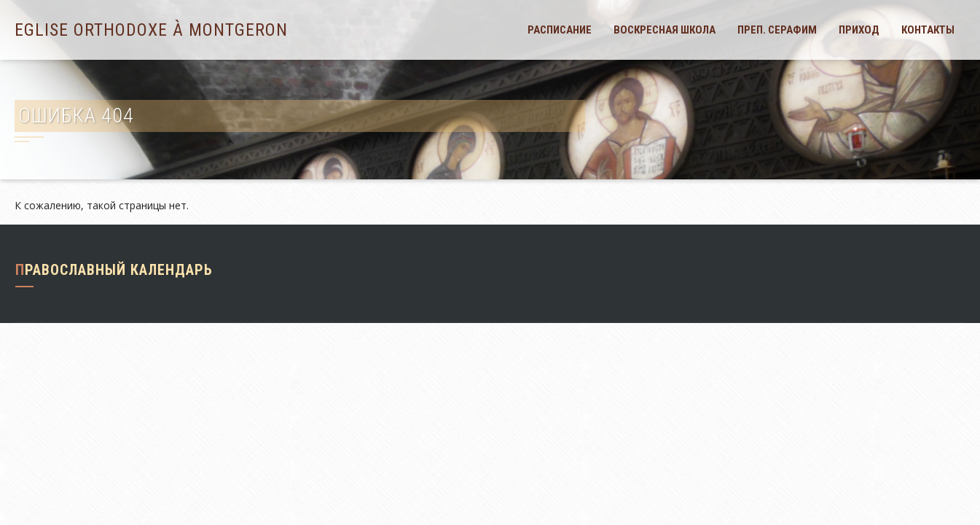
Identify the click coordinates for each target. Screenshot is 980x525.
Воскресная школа (665, 30)
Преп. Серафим (777, 30)
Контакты (928, 30)
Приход (859, 30)
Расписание (560, 30)
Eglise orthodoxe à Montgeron (151, 30)
